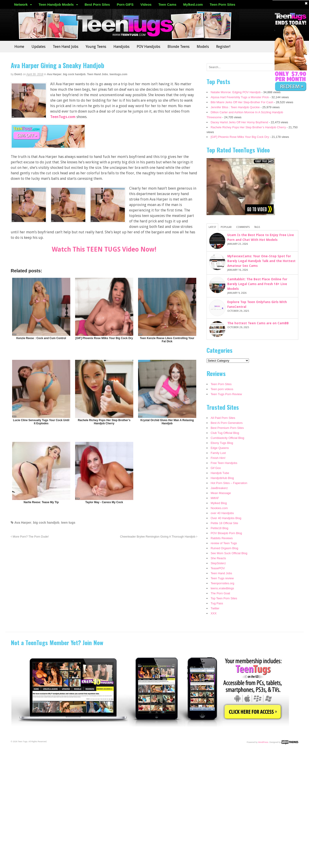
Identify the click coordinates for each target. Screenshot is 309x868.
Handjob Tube (220, 473)
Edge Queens (220, 448)
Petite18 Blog (219, 528)
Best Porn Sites (97, 4)
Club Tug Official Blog (225, 433)
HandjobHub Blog (222, 478)
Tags (257, 227)
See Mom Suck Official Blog (229, 553)
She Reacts (218, 558)
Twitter (215, 608)
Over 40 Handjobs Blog (226, 518)
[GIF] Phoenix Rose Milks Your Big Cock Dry (240, 137)
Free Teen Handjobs (224, 463)
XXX (214, 613)
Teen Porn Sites (223, 4)
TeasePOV (218, 568)
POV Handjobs (148, 47)
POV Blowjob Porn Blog (226, 533)
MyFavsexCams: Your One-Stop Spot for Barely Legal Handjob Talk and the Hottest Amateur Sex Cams (261, 261)
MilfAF (215, 498)
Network (21, 4)
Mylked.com (193, 4)
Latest (212, 227)
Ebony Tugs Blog (222, 443)
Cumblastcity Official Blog (227, 438)
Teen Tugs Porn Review (226, 394)
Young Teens (96, 47)
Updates (38, 47)
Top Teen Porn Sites (224, 598)
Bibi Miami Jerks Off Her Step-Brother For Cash (242, 102)
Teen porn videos (222, 389)
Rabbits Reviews (222, 538)
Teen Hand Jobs (65, 47)
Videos (146, 4)
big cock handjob (74, 74)
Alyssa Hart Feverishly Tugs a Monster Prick (240, 97)
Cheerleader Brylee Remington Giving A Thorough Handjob (159, 537)
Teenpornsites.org (222, 583)
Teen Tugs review (222, 578)
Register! (223, 47)
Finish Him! (218, 458)
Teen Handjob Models (56, 4)
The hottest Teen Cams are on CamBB (258, 323)
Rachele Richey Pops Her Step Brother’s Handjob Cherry (248, 127)
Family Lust (218, 453)
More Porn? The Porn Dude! (30, 537)
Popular (226, 227)
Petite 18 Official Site (224, 523)
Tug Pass (217, 603)
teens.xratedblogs (222, 588)
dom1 (18, 74)
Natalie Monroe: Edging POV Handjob (236, 92)
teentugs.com (118, 74)
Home (19, 47)
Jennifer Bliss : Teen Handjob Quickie (235, 107)
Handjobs (121, 47)
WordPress (263, 742)
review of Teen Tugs (224, 543)
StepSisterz (218, 563)
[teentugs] (48, 146)
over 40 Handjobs (222, 513)
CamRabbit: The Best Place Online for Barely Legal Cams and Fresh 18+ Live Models (257, 284)
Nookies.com (219, 508)
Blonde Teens (178, 47)
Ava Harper (54, 74)
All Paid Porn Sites (223, 418)
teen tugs (68, 523)
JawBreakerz (219, 488)
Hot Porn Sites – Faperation (229, 483)
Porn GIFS (125, 4)
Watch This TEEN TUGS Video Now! (104, 249)
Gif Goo (216, 468)
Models (203, 47)
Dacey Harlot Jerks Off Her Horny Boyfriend (239, 122)
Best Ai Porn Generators (227, 423)
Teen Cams (167, 4)
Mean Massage (221, 493)
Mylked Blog (219, 503)
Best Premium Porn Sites (227, 428)
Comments (243, 227)
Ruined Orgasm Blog (224, 548)
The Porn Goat (220, 593)
